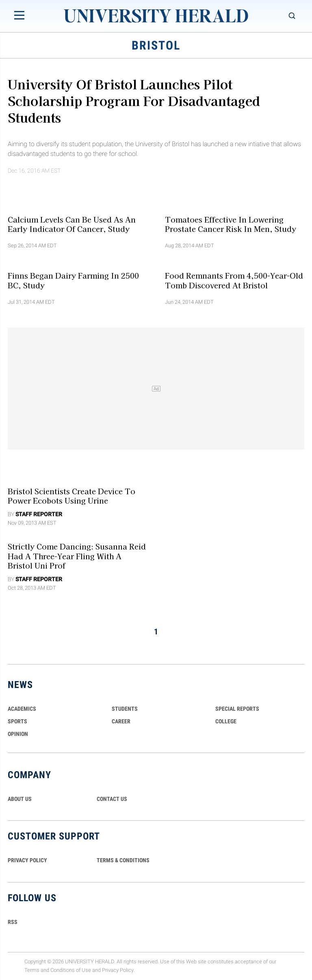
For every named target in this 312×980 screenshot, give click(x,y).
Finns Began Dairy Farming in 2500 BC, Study (73, 280)
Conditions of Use (71, 970)
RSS (13, 922)
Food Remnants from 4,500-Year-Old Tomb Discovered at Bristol (234, 280)
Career (121, 721)
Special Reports (237, 709)
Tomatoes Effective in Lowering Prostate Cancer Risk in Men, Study (231, 224)
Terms (32, 970)
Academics (22, 709)
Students (125, 709)
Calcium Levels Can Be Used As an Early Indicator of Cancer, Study (72, 224)
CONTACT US (112, 799)
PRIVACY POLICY (27, 860)
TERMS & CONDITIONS (123, 860)
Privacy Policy (118, 970)
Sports (17, 721)
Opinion (18, 734)
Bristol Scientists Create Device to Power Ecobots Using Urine (71, 496)
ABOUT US (20, 799)
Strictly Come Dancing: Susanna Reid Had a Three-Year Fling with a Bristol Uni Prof (77, 556)
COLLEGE (226, 721)
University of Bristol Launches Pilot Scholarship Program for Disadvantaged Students (134, 100)
